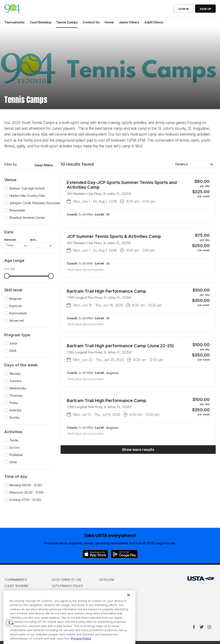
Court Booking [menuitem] (40, 22)
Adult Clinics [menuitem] (154, 22)
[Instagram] (209, 627)
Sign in (184, 9)
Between (10, 240)
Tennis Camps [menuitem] (67, 22)
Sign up (205, 9)
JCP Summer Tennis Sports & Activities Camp (114, 236)
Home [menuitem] (109, 22)
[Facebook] (194, 627)
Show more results (138, 450)
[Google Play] (124, 554)
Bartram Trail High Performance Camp (106, 291)
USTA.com (107, 580)
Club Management (19, 599)
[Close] (128, 606)
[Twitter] (202, 627)
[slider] (7, 276)
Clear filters (44, 165)
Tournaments (16, 580)
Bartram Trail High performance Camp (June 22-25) (120, 346)
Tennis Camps (15, 592)
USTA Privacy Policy (67, 586)
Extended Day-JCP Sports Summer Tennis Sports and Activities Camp (122, 185)
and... (34, 240)
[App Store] (95, 554)
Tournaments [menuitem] (15, 22)
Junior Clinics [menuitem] (129, 22)
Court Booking (16, 586)
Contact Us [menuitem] (91, 22)
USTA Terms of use (67, 580)
